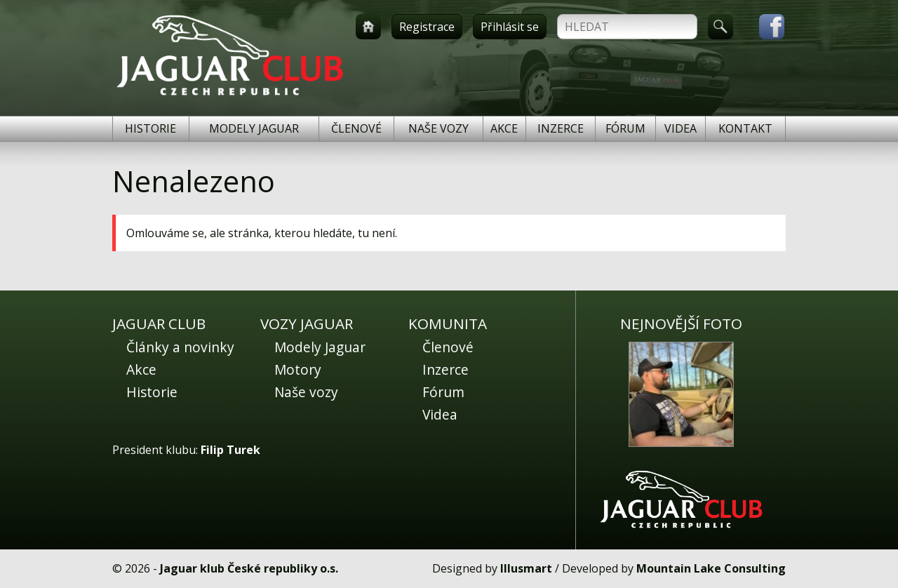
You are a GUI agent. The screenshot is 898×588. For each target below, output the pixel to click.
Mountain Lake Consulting (711, 568)
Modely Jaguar (254, 128)
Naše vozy (438, 128)
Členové (356, 128)
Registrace (427, 27)
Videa (681, 128)
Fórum (625, 128)
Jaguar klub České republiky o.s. (249, 568)
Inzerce (561, 128)
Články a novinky (180, 347)
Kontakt (745, 128)
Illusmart (526, 568)
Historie (150, 128)
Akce (504, 128)
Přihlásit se (510, 27)
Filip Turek (230, 450)
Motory (298, 369)
